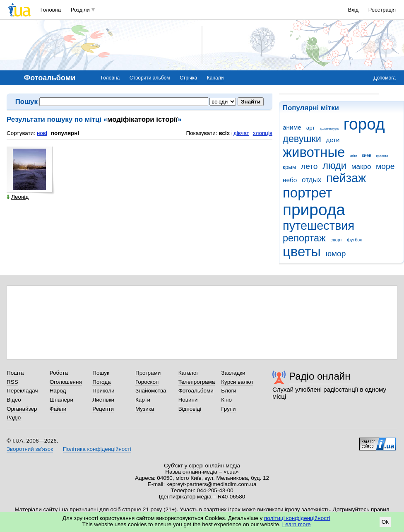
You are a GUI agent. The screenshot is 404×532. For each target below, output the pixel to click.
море (385, 166)
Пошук (101, 373)
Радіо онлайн (320, 376)
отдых (311, 180)
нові (42, 133)
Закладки (233, 373)
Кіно (226, 400)
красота (382, 156)
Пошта (15, 373)
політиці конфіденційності (297, 518)
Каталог (189, 373)
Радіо (14, 418)
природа (314, 210)
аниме (292, 127)
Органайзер (22, 409)
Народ (58, 391)
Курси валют (237, 382)
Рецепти (103, 409)
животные (314, 152)
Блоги (229, 391)
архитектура (329, 129)
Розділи (80, 10)
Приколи (103, 391)
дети (333, 140)
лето (309, 166)
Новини (188, 400)
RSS (12, 382)
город (364, 124)
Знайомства (151, 391)
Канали (215, 78)
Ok (385, 522)
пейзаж (346, 178)
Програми (148, 373)
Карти (143, 400)
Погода (101, 382)
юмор (336, 254)
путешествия (319, 226)
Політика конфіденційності (97, 449)
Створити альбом (150, 78)
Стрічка (188, 78)
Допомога (385, 78)
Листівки (103, 400)
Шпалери (61, 400)
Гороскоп (147, 382)
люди (334, 166)
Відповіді (190, 409)
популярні (65, 133)
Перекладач (22, 391)
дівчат (241, 133)
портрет (307, 193)
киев (367, 155)
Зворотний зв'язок (30, 449)
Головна (51, 10)
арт (311, 128)
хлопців (263, 133)
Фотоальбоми (196, 391)
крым (289, 167)
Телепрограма (197, 382)
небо (290, 180)
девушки (302, 139)
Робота (59, 373)
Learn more (297, 524)
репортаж (304, 238)
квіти (353, 156)
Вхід (353, 10)
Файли (58, 409)
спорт (337, 240)
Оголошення (66, 382)
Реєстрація (382, 10)
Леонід (18, 197)
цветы (302, 252)
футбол (355, 240)
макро (361, 167)
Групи (228, 409)
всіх (224, 133)
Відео (14, 400)
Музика (145, 409)
